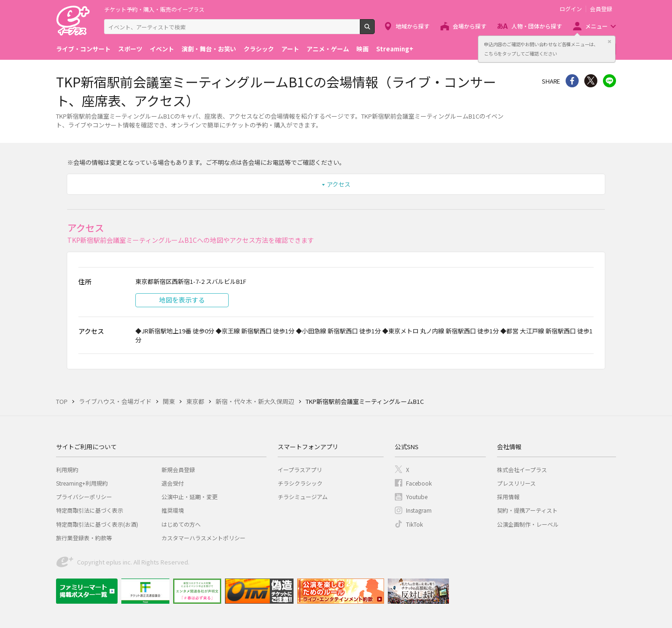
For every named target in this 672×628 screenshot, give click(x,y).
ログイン (571, 9)
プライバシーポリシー (84, 497)
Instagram (419, 510)
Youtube (417, 497)
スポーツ (130, 49)
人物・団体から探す (537, 26)
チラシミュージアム (303, 497)
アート (290, 49)
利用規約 (67, 469)
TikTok (414, 524)
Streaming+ (395, 49)
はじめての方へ (181, 524)
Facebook (419, 483)
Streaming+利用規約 (82, 483)
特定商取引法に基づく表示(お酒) (97, 524)
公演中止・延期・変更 (189, 497)
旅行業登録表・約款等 (84, 538)
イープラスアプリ (300, 469)
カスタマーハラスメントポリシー (203, 538)
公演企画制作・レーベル (528, 524)
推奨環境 (173, 510)
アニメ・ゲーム (328, 49)
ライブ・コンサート (83, 49)
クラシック (259, 49)
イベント (162, 49)
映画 (363, 49)
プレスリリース (516, 483)
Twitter (591, 81)
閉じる (609, 42)
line (609, 81)
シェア (572, 81)
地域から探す (413, 26)
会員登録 (601, 9)
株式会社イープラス (522, 469)
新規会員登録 (178, 469)
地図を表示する (182, 300)
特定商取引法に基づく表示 (90, 510)
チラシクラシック (300, 483)
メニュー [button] (596, 26)
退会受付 (173, 483)
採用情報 (508, 497)
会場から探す (469, 26)
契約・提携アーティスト (527, 510)
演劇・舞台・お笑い (209, 49)
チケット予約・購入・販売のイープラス (154, 9)
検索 (374, 30)
